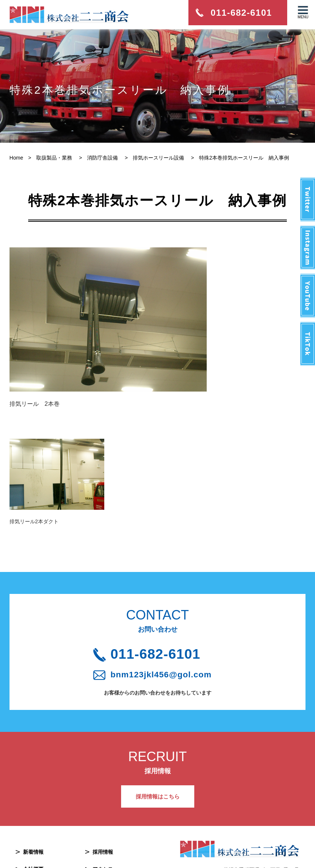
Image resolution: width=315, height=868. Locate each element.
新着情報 (33, 787)
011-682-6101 (163, 587)
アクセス (103, 805)
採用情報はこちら (158, 731)
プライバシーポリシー (118, 822)
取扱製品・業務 (41, 822)
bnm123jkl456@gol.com (164, 609)
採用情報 (103, 787)
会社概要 (33, 805)
